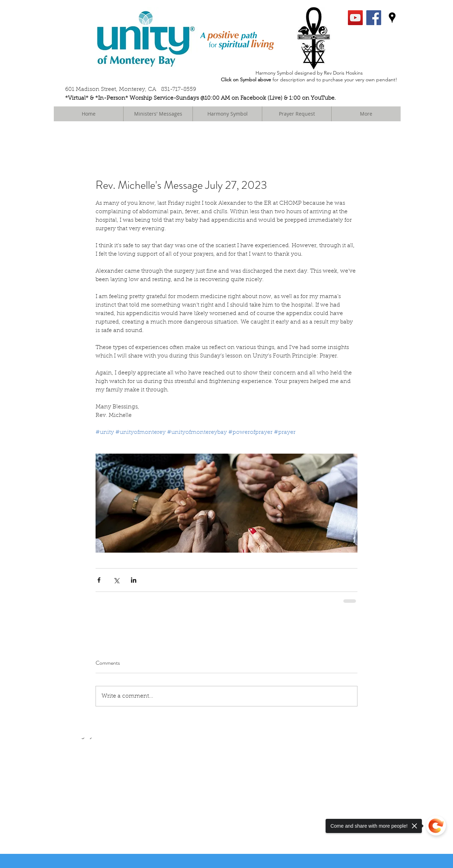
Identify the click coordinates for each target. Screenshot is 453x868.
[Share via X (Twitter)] (116, 580)
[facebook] (374, 18)
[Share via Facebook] (99, 580)
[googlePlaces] (392, 18)
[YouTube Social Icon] (355, 18)
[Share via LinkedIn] (134, 580)
